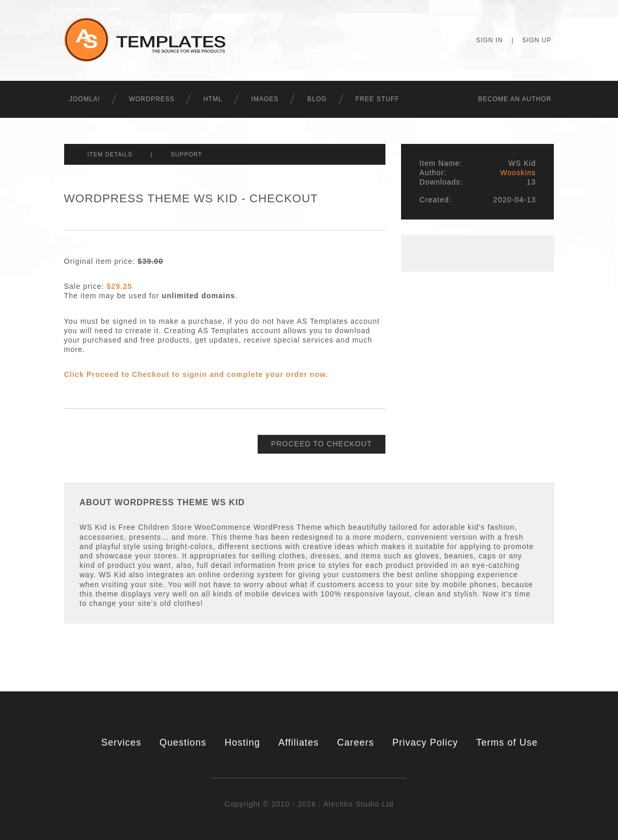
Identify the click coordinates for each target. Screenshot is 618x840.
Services (121, 742)
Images (265, 99)
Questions (183, 742)
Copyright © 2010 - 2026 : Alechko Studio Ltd (309, 804)
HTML (213, 99)
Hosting (243, 742)
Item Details (110, 154)
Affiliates (299, 742)
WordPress (152, 99)
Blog (317, 99)
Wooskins (518, 173)
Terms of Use (507, 742)
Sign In (490, 40)
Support (187, 154)
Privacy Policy (425, 742)
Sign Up (537, 40)
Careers (355, 742)
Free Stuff (378, 99)
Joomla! (85, 99)
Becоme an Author (515, 99)
